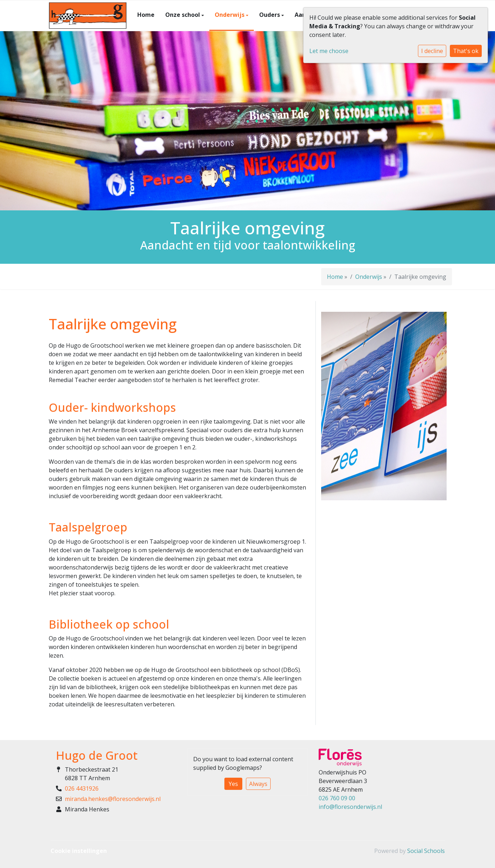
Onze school (183, 15)
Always (258, 784)
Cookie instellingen (79, 851)
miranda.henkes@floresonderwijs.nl (113, 799)
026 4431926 (82, 788)
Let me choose (329, 51)
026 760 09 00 (337, 798)
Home (146, 15)
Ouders (270, 15)
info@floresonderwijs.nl (350, 807)
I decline (432, 51)
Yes (233, 784)
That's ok (466, 51)
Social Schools (426, 851)
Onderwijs (230, 15)
